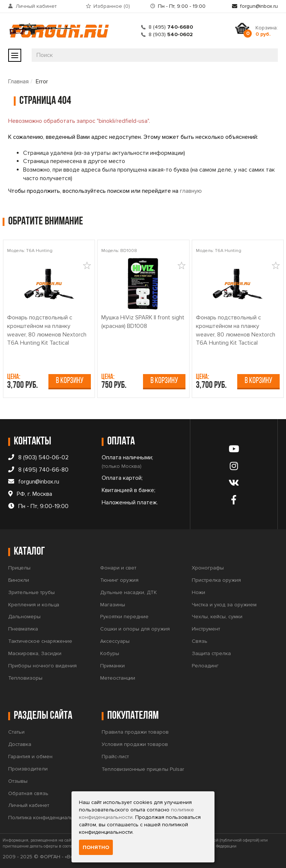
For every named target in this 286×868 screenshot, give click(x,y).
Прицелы (19, 568)
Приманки (112, 666)
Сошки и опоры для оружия (135, 629)
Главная (18, 82)
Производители (28, 769)
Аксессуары (115, 641)
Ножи (198, 592)
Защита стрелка (211, 653)
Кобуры (110, 653)
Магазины (113, 605)
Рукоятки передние (124, 617)
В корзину (70, 381)
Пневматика (23, 629)
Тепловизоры (25, 678)
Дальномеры (24, 617)
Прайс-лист (115, 757)
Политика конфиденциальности (47, 818)
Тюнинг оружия (119, 580)
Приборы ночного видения (42, 666)
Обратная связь (28, 793)
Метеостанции (118, 678)
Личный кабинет (36, 6)
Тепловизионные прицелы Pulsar (143, 769)
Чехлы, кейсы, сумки (217, 617)
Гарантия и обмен (30, 757)
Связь (200, 641)
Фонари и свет (118, 568)
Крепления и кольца (34, 605)
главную (191, 191)
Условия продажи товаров (135, 744)
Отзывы (18, 781)
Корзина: (267, 31)
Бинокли (19, 580)
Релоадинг (205, 666)
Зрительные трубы (31, 592)
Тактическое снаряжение (40, 641)
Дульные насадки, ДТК (128, 592)
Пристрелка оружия (216, 580)
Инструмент (206, 629)
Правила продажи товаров (135, 732)
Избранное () (112, 6)
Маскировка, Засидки (35, 653)
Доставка (20, 744)
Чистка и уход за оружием (224, 605)
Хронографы (208, 568)
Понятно (96, 847)
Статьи (16, 732)
